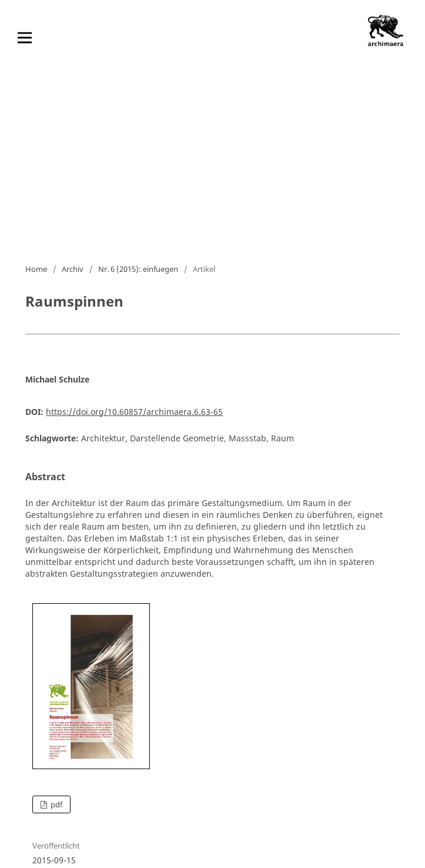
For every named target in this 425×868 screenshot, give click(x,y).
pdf (56, 804)
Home (36, 269)
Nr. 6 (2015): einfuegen (138, 269)
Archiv (73, 269)
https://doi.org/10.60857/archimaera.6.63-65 (134, 412)
